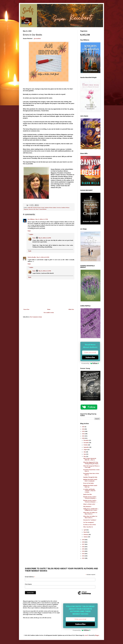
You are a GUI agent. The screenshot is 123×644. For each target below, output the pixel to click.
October (86, 445)
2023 (83, 431)
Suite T (37, 209)
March (85, 532)
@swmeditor (37, 38)
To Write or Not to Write (90, 525)
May (85, 456)
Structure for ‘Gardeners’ (90, 520)
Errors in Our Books (88, 483)
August (86, 450)
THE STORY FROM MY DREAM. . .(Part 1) (90, 459)
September (86, 447)
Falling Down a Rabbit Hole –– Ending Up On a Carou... (91, 510)
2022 (83, 434)
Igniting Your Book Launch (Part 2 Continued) (90, 480)
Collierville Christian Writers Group (36, 208)
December (86, 440)
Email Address (30, 577)
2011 (83, 558)
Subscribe (90, 357)
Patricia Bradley (32, 257)
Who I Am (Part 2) (88, 527)
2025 (83, 427)
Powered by (90, 363)
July (85, 452)
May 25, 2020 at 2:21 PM (45, 271)
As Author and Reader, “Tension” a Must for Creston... (89, 491)
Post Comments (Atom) (36, 317)
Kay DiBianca (31, 219)
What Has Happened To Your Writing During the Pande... (91, 463)
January (86, 537)
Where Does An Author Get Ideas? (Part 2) (90, 513)
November (86, 443)
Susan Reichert (43, 209)
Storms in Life (32, 209)
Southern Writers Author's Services (53, 208)
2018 (83, 542)
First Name (28, 584)
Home (49, 309)
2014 (83, 551)
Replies (31, 234)
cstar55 (86, 635)
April (85, 530)
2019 (83, 540)
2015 (83, 549)
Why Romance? (87, 507)
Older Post (71, 309)
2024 (83, 429)
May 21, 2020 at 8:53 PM (43, 257)
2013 (83, 554)
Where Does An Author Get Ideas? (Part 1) (90, 517)
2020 (83, 438)
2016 (83, 547)
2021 (83, 436)
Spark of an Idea (88, 494)
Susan (34, 238)
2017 (83, 544)
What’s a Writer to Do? (89, 504)
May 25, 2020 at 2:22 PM (45, 238)
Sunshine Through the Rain (90, 477)
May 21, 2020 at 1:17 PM (42, 219)
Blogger (97, 635)
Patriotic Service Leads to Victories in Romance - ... (90, 501)
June (85, 454)
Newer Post (26, 309)
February (86, 535)
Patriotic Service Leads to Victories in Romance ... (90, 497)
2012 (83, 556)
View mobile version (49, 313)
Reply (29, 231)
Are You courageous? (89, 522)
